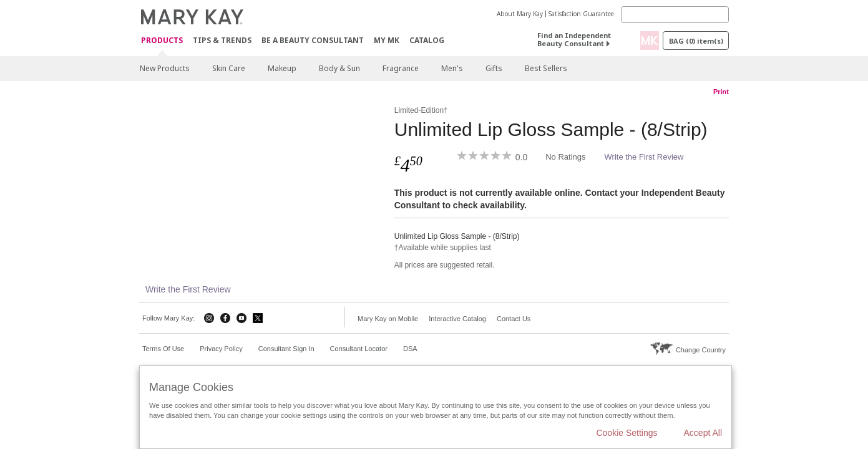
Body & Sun (339, 68)
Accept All (703, 433)
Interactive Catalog (457, 319)
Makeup (282, 68)
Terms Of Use (163, 349)
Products (162, 41)
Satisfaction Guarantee (581, 14)
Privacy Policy (221, 349)
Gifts (494, 68)
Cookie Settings (627, 433)
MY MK (387, 40)
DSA (410, 349)
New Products (165, 68)
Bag (696, 41)
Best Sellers (546, 68)
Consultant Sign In (286, 349)
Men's (452, 68)
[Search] (675, 15)
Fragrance (401, 68)
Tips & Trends (222, 40)
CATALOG (427, 40)
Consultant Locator (359, 349)
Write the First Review (644, 157)
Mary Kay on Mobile (388, 319)
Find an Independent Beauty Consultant (574, 39)
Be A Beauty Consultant (313, 40)
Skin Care (229, 68)
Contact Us (514, 319)
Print (721, 92)
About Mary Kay (520, 14)
